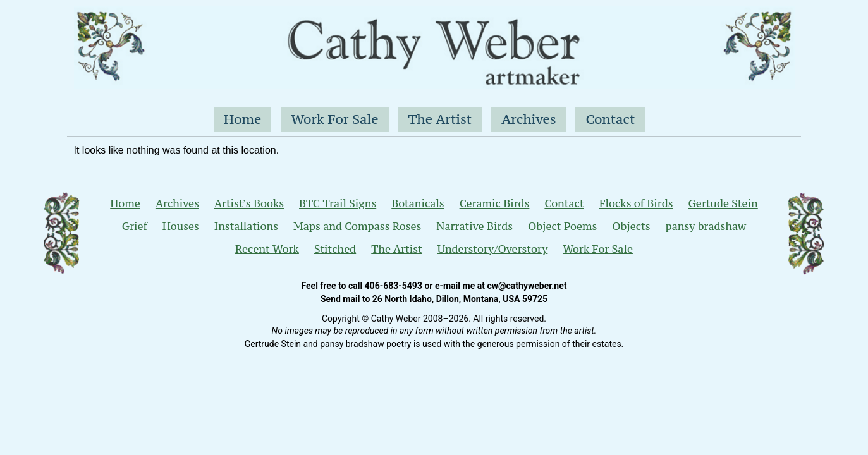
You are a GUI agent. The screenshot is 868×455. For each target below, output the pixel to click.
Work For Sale (334, 119)
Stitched (335, 249)
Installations (246, 226)
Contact (610, 119)
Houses (181, 226)
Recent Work (267, 249)
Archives (529, 119)
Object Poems (562, 226)
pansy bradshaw (706, 226)
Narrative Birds (474, 226)
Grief (135, 226)
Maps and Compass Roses (357, 226)
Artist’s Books (249, 203)
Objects (631, 226)
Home (243, 119)
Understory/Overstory (493, 249)
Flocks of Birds (636, 203)
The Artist (440, 119)
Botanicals (418, 203)
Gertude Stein (723, 203)
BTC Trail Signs (338, 203)
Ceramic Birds (495, 203)
